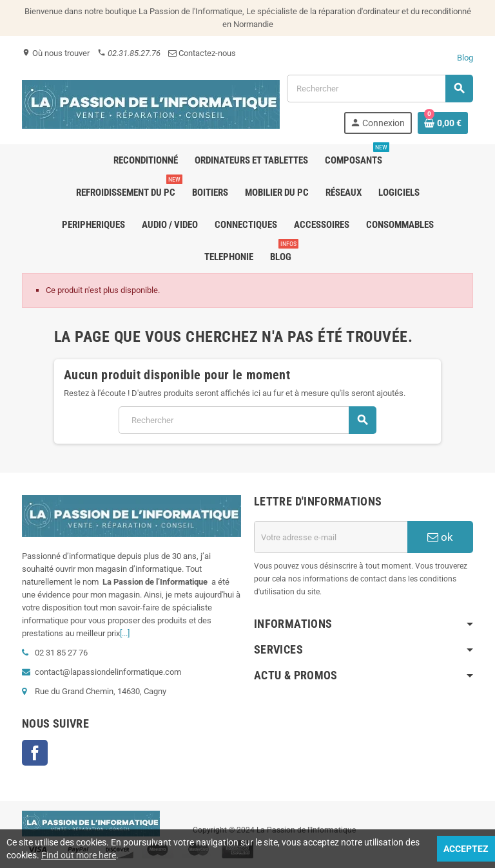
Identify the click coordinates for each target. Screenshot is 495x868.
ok (440, 537)
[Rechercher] (380, 89)
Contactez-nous (202, 53)
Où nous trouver (56, 53)
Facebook (35, 753)
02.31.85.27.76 (129, 53)
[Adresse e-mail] (331, 537)
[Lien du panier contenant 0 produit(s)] (443, 123)
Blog (465, 58)
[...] (125, 633)
